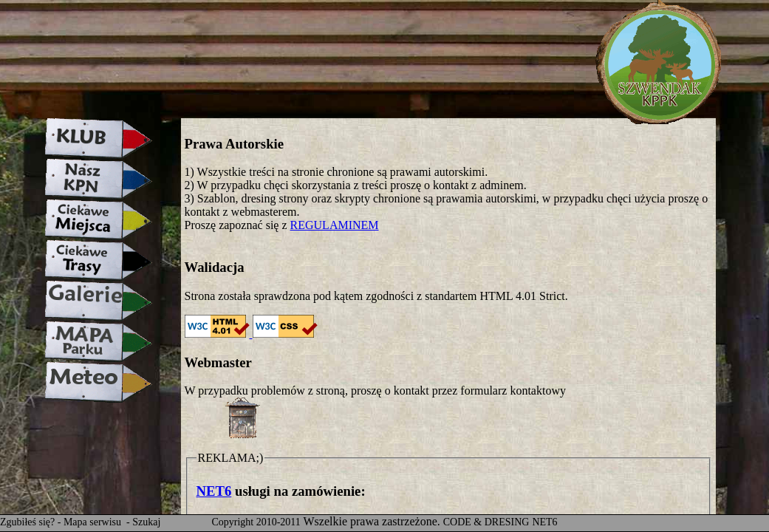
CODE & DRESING (486, 522)
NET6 (214, 491)
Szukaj (146, 522)
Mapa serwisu (94, 522)
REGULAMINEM (335, 225)
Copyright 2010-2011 (256, 522)
